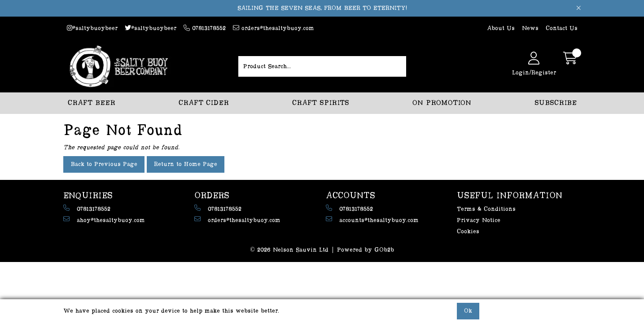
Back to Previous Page (104, 164)
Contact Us (562, 28)
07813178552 (205, 28)
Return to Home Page (186, 164)
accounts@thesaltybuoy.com (372, 220)
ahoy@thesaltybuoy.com (104, 220)
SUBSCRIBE (556, 103)
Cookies (468, 231)
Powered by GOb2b (366, 250)
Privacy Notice (479, 220)
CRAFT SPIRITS (321, 103)
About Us (501, 28)
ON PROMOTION (442, 103)
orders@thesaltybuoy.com (274, 28)
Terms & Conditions (486, 209)
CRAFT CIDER (204, 103)
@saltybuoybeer (92, 28)
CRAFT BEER (92, 103)
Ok (468, 311)
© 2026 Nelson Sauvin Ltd (289, 250)
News (530, 28)
